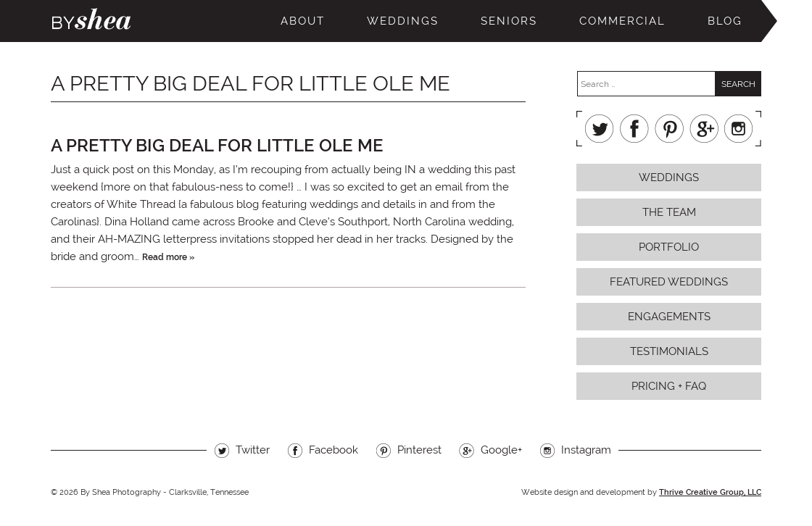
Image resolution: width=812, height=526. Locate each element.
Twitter (600, 129)
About (303, 21)
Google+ (704, 129)
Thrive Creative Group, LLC (710, 492)
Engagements (669, 317)
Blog (725, 21)
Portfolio (669, 247)
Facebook (634, 129)
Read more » (168, 257)
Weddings (403, 21)
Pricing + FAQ (669, 386)
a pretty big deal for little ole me (217, 145)
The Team (669, 212)
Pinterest (669, 129)
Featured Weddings (669, 282)
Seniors (509, 21)
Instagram (739, 129)
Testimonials (669, 351)
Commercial (622, 21)
